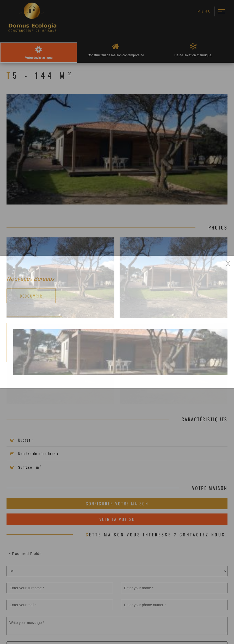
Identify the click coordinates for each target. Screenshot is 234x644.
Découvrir (31, 296)
